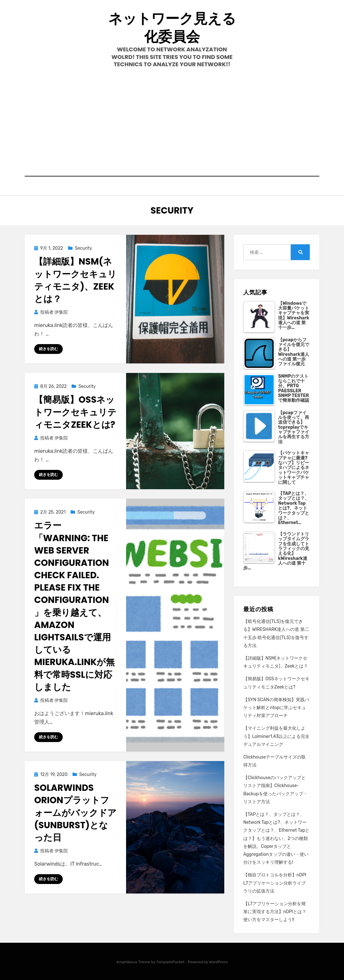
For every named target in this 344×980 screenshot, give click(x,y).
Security (83, 248)
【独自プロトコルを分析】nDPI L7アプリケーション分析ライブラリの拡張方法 (275, 883)
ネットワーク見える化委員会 (172, 28)
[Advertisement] (172, 122)
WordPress (218, 962)
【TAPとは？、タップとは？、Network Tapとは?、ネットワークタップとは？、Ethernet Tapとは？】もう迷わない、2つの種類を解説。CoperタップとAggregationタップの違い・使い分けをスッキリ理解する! (276, 838)
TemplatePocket (170, 962)
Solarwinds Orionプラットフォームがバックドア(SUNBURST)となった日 (75, 813)
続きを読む (48, 349)
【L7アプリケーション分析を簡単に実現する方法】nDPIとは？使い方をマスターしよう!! (275, 912)
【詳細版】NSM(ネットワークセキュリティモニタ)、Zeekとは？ (75, 280)
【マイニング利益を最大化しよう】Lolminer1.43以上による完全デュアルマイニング (276, 736)
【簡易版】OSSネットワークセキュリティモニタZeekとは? (75, 412)
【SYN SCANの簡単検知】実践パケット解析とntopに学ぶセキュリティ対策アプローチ (276, 708)
